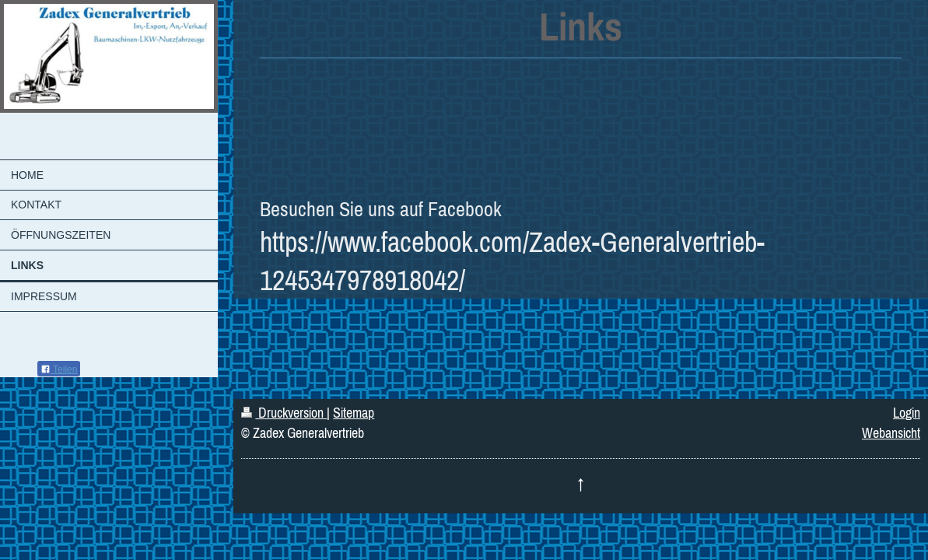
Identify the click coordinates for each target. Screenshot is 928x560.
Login (907, 413)
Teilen (59, 369)
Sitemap (354, 413)
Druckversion (284, 413)
